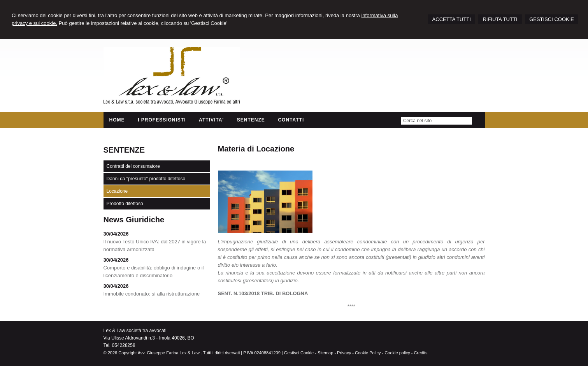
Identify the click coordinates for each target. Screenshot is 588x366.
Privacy (344, 353)
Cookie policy (397, 353)
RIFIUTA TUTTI (500, 19)
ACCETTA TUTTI (452, 19)
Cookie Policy (368, 353)
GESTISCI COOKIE (552, 19)
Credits (421, 353)
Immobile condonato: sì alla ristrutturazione (152, 294)
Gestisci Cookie (299, 353)
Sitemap (325, 353)
